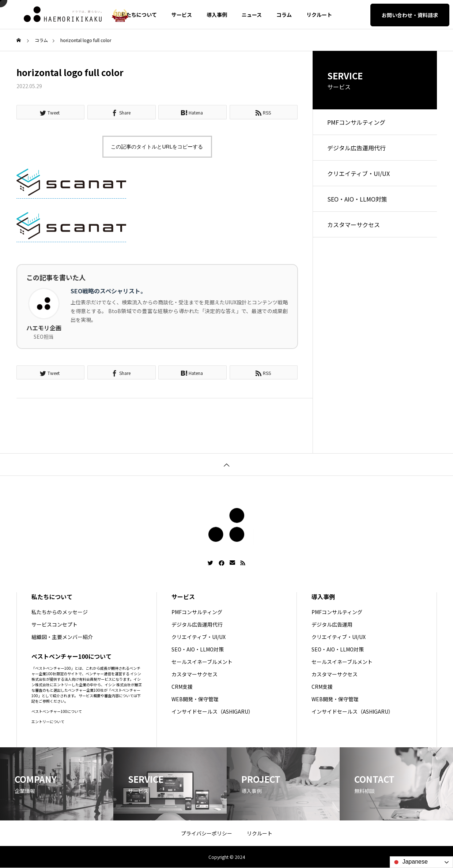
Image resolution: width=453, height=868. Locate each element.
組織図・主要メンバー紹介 (62, 637)
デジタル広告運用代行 (356, 148)
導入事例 (217, 15)
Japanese (410, 862)
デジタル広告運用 (332, 624)
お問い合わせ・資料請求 (410, 15)
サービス (182, 15)
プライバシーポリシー (207, 833)
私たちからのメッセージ (60, 612)
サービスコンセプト (54, 624)
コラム (284, 15)
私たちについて (139, 15)
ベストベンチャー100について (57, 711)
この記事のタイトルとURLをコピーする (157, 147)
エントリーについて (48, 722)
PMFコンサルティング (356, 122)
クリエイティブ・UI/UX (358, 173)
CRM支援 (182, 687)
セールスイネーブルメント (202, 662)
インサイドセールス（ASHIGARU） (212, 711)
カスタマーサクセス (354, 225)
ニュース (252, 15)
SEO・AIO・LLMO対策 (357, 199)
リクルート (319, 15)
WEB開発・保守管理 (195, 699)
